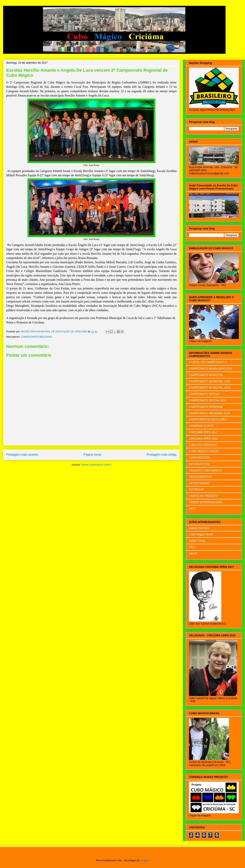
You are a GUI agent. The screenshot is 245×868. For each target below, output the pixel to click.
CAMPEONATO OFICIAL (204, 394)
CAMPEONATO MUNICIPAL (206, 375)
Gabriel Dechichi (199, 528)
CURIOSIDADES (199, 458)
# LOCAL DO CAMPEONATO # (208, 362)
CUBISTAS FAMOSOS (203, 445)
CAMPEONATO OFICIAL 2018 (208, 400)
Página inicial (92, 455)
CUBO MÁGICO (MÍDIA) (204, 451)
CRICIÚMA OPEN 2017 (203, 432)
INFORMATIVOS (199, 464)
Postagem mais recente (22, 455)
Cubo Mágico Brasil (201, 534)
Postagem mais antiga (162, 455)
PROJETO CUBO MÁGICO (206, 470)
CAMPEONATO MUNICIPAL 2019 (210, 388)
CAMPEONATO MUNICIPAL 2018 (210, 381)
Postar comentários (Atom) (96, 465)
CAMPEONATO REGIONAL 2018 (209, 413)
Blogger (144, 860)
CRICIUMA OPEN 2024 (203, 439)
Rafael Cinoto (197, 541)
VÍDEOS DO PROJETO (203, 496)
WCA (192, 508)
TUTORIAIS (196, 489)
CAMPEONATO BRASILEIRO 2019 (210, 368)
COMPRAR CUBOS (201, 426)
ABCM (193, 553)
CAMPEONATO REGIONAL (37, 337)
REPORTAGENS (199, 483)
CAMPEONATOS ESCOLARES (208, 419)
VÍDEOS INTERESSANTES (206, 502)
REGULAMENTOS (200, 477)
